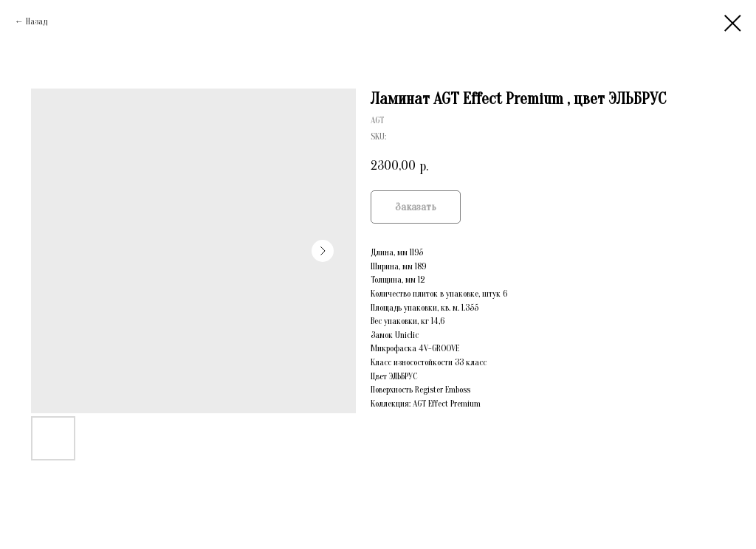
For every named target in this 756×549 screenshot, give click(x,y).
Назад (37, 21)
